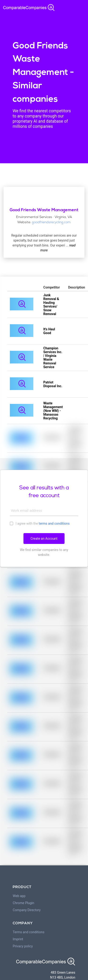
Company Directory (27, 910)
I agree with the (40, 523)
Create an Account (44, 539)
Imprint (18, 939)
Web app (19, 896)
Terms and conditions (29, 932)
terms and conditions (54, 523)
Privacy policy (23, 946)
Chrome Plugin (23, 903)
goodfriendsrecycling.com (51, 222)
